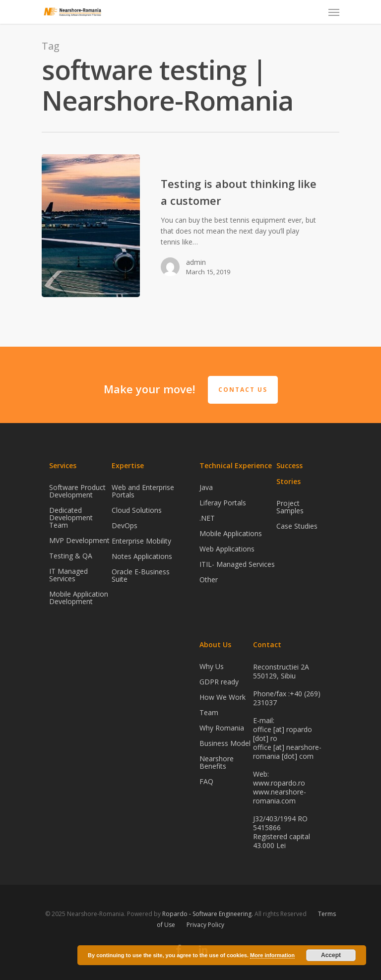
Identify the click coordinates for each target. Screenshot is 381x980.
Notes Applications (142, 556)
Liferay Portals (223, 503)
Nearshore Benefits (217, 762)
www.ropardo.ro (279, 783)
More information (272, 955)
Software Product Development (77, 491)
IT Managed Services (68, 575)
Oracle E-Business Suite (141, 575)
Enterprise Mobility (141, 541)
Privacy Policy (205, 925)
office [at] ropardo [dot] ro (283, 734)
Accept (331, 955)
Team (209, 712)
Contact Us (243, 390)
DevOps (125, 525)
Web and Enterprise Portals (143, 491)
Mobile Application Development (79, 598)
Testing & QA (71, 556)
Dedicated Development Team (71, 518)
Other (209, 580)
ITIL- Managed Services (237, 564)
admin (196, 262)
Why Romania (222, 728)
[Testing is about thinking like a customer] (91, 226)
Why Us (212, 667)
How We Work (222, 697)
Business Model (225, 743)
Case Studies (297, 526)
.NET (207, 518)
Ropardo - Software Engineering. (208, 914)
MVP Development (79, 540)
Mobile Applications (231, 533)
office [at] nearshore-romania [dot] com (287, 752)
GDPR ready (219, 682)
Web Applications (227, 549)
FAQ (206, 781)
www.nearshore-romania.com (280, 796)
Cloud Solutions (137, 510)
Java (206, 488)
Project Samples (290, 507)
